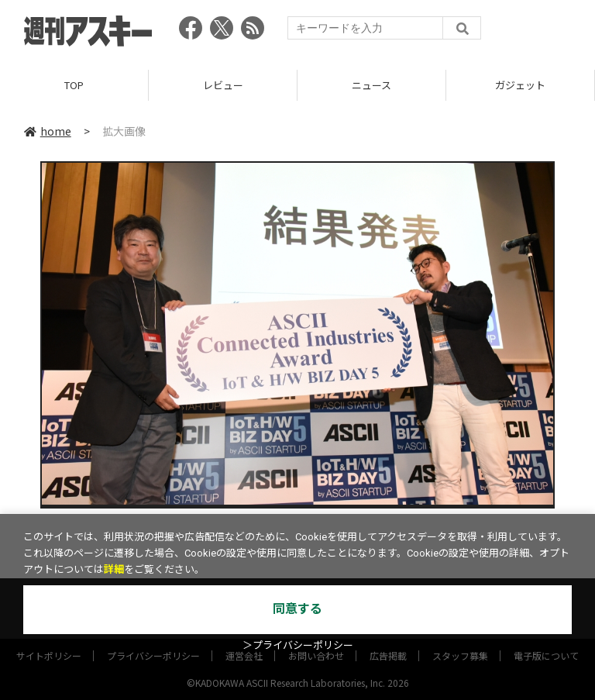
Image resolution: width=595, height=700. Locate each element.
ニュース (371, 85)
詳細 (114, 569)
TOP (74, 85)
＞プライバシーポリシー (298, 645)
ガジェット (520, 85)
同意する (297, 609)
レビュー (223, 85)
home (48, 131)
